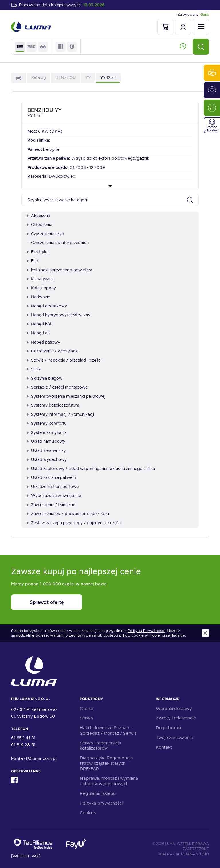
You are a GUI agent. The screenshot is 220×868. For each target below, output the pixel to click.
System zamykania (47, 432)
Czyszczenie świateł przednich (58, 243)
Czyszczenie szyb (46, 234)
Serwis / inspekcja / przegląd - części (64, 360)
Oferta (87, 709)
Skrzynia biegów (45, 378)
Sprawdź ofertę (47, 602)
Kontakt (164, 747)
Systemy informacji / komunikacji (61, 414)
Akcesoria (39, 216)
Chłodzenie (40, 225)
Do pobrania (169, 728)
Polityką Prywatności (146, 631)
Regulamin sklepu (98, 793)
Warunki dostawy (174, 709)
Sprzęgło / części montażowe (57, 387)
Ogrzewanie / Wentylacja (53, 351)
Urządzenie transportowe (53, 487)
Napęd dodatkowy (47, 306)
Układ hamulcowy (46, 441)
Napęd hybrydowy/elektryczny (59, 315)
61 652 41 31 (23, 738)
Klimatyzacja (41, 279)
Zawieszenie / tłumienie (51, 505)
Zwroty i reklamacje (176, 718)
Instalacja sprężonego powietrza (60, 270)
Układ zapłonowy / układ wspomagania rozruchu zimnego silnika (91, 469)
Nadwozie (39, 297)
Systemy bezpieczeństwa (53, 405)
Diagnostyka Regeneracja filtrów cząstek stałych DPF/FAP (106, 763)
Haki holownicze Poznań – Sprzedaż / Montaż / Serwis (108, 731)
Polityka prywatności (101, 803)
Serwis (87, 718)
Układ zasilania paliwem (52, 477)
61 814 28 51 (23, 745)
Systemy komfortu (47, 423)
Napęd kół (39, 324)
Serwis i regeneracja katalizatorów (101, 746)
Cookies (88, 813)
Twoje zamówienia (174, 738)
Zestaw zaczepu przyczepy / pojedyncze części (74, 523)
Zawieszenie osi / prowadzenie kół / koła (68, 514)
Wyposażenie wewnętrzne (54, 496)
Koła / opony (42, 288)
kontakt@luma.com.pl (34, 758)
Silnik (34, 369)
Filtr (33, 261)
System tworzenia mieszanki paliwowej (66, 396)
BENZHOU (66, 77)
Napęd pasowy (44, 342)
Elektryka (38, 252)
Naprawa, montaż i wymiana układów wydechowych (109, 781)
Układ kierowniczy (47, 450)
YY (88, 77)
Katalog (39, 77)
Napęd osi (39, 333)
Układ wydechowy (47, 459)
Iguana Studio (195, 854)
